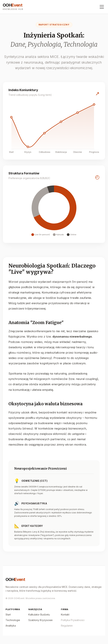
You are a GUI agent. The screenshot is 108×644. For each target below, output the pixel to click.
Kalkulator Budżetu (39, 615)
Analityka (11, 626)
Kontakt (65, 615)
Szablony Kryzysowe (40, 620)
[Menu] (102, 7)
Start (8, 615)
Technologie (13, 620)
